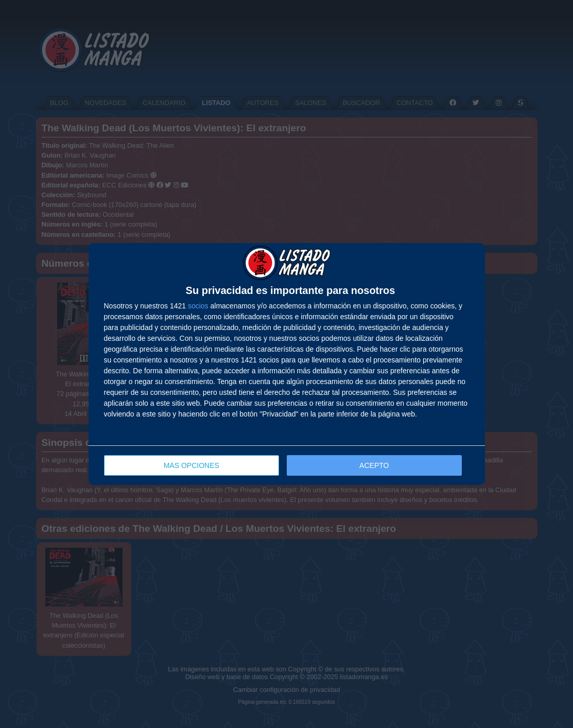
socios (198, 306)
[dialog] (287, 364)
